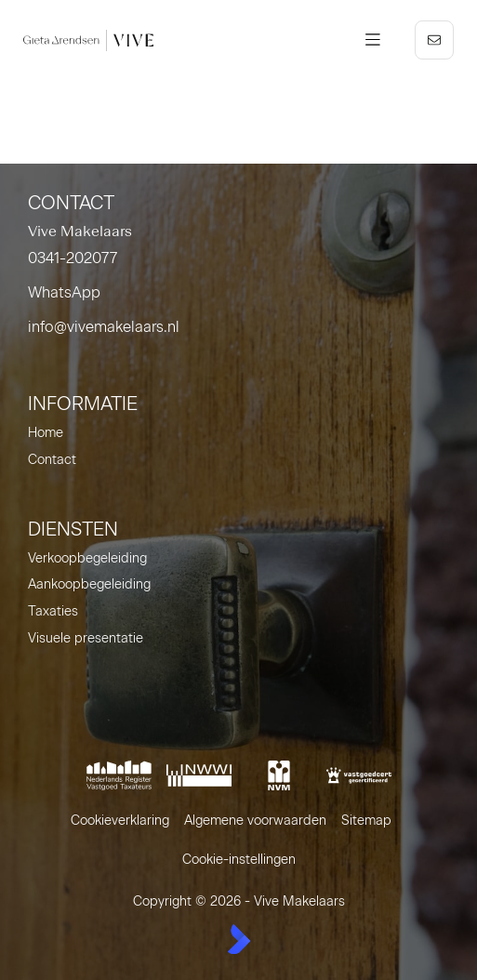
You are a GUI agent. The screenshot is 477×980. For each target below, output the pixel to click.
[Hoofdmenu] (373, 40)
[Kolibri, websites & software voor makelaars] (239, 939)
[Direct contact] (434, 40)
